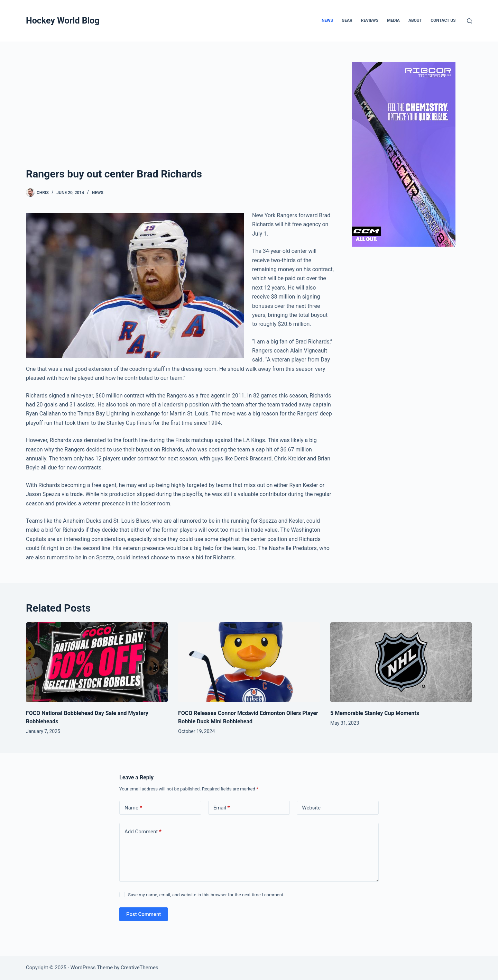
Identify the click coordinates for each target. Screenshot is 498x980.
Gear (347, 20)
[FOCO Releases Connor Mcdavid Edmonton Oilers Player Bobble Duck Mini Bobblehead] (249, 662)
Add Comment (143, 832)
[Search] (469, 21)
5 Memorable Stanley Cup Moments (375, 713)
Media (393, 20)
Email (222, 808)
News (327, 20)
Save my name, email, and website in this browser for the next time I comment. (206, 895)
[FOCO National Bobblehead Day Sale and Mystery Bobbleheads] (97, 662)
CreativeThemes (140, 968)
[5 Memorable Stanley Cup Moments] (401, 662)
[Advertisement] (180, 114)
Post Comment (144, 914)
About (415, 20)
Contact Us (443, 20)
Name (133, 808)
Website (311, 808)
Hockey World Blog (63, 21)
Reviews (370, 20)
